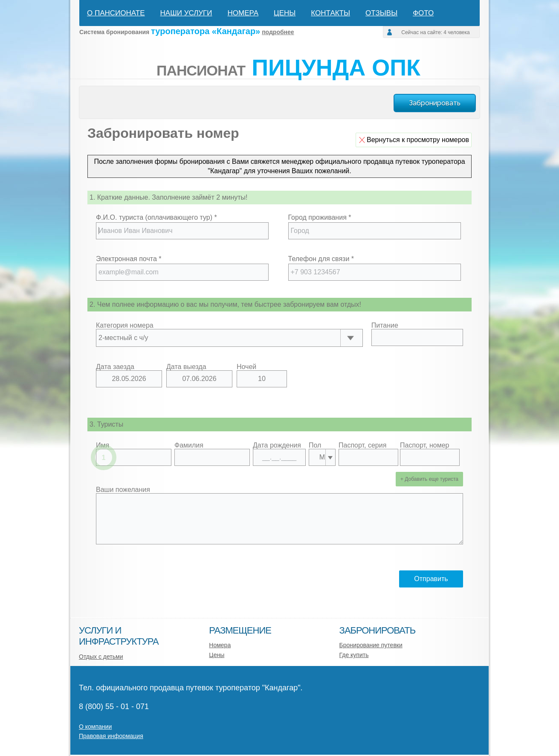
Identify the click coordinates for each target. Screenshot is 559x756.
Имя (103, 445)
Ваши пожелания (123, 490)
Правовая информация (111, 736)
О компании (95, 727)
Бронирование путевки (371, 645)
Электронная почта (129, 259)
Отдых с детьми (101, 657)
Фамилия (189, 445)
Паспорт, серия (362, 445)
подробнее (278, 32)
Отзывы (381, 13)
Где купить (354, 655)
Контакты (330, 13)
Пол (315, 445)
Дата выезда (186, 367)
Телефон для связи (321, 259)
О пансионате (116, 13)
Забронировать (435, 103)
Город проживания (320, 217)
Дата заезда (115, 367)
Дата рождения (277, 445)
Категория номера (125, 326)
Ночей (246, 367)
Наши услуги (186, 13)
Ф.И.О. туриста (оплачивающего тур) (156, 217)
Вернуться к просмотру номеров (418, 140)
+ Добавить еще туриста (429, 479)
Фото (423, 13)
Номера (243, 13)
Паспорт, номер (424, 445)
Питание (385, 326)
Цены (285, 13)
